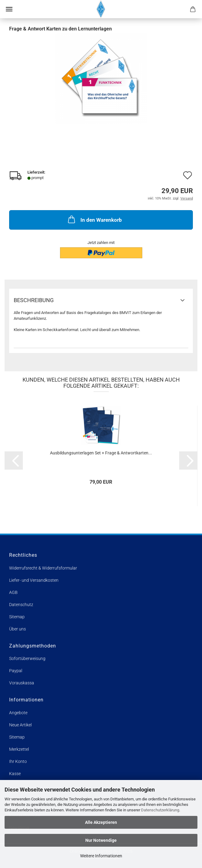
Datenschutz (21, 605)
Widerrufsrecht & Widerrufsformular (43, 568)
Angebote (18, 713)
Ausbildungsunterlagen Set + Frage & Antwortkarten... (101, 453)
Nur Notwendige (101, 840)
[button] (14, 460)
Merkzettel (19, 749)
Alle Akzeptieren (101, 822)
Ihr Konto (18, 761)
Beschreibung (34, 300)
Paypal (16, 671)
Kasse (15, 774)
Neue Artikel (20, 725)
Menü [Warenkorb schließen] (9, 9)
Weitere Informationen (101, 856)
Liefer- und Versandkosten (34, 580)
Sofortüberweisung (27, 658)
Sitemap (17, 617)
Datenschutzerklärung (160, 810)
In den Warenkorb (94, 219)
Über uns (18, 629)
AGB (13, 592)
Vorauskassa (22, 683)
